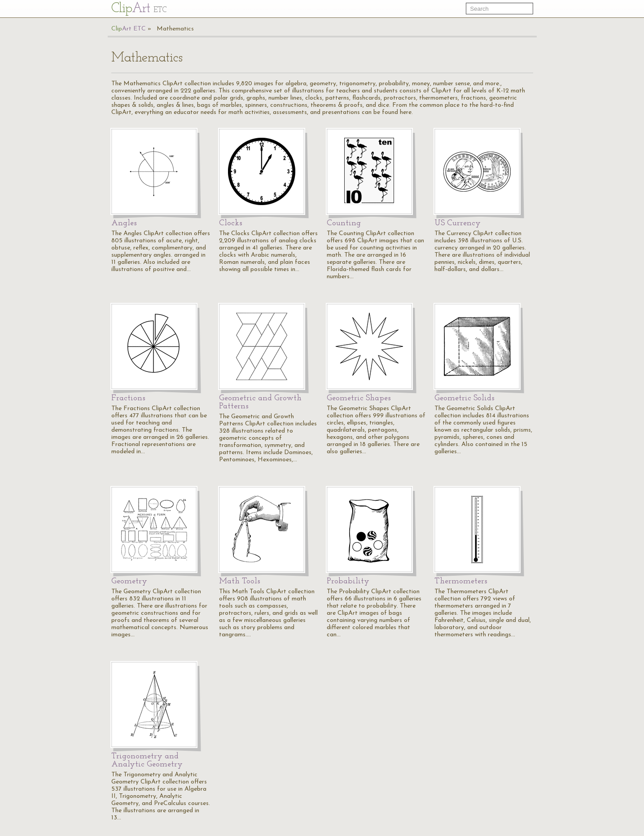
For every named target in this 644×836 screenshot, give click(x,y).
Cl (139, 9)
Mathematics (175, 29)
